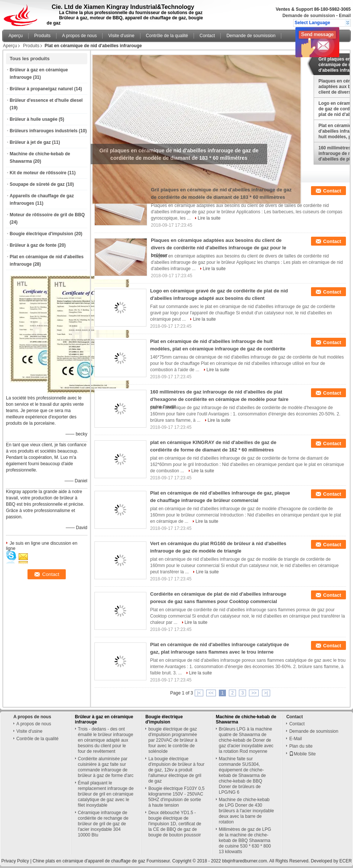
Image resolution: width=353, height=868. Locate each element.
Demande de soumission (309, 16)
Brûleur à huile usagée (34, 119)
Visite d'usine (121, 36)
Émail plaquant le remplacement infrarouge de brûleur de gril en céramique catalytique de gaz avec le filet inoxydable (106, 794)
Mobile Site (302, 754)
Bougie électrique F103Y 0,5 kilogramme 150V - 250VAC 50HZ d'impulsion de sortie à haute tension (176, 797)
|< (199, 693)
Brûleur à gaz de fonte (33, 245)
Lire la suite (209, 218)
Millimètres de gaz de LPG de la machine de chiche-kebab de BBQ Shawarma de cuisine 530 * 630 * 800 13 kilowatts (245, 841)
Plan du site (301, 746)
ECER (345, 861)
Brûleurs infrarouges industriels (44, 131)
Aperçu (16, 36)
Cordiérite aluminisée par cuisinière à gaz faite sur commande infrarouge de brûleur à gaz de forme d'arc (106, 767)
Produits (42, 36)
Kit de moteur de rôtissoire (38, 173)
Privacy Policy (15, 861)
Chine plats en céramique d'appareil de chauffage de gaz (89, 861)
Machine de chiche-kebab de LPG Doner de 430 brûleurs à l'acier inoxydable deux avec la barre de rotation (246, 811)
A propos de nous (79, 36)
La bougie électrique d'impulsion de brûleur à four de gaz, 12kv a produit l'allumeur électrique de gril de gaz (176, 770)
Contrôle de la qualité (167, 36)
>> (254, 693)
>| (266, 693)
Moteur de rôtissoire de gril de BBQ (47, 215)
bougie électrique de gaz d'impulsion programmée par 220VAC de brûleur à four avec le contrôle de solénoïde (173, 740)
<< (211, 693)
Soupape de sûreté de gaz (37, 184)
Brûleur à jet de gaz (30, 142)
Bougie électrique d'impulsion (41, 234)
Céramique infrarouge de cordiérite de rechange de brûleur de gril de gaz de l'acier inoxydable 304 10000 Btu (103, 824)
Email (345, 16)
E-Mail (295, 739)
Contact (207, 36)
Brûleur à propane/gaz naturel (41, 89)
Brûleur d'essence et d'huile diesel (46, 100)
